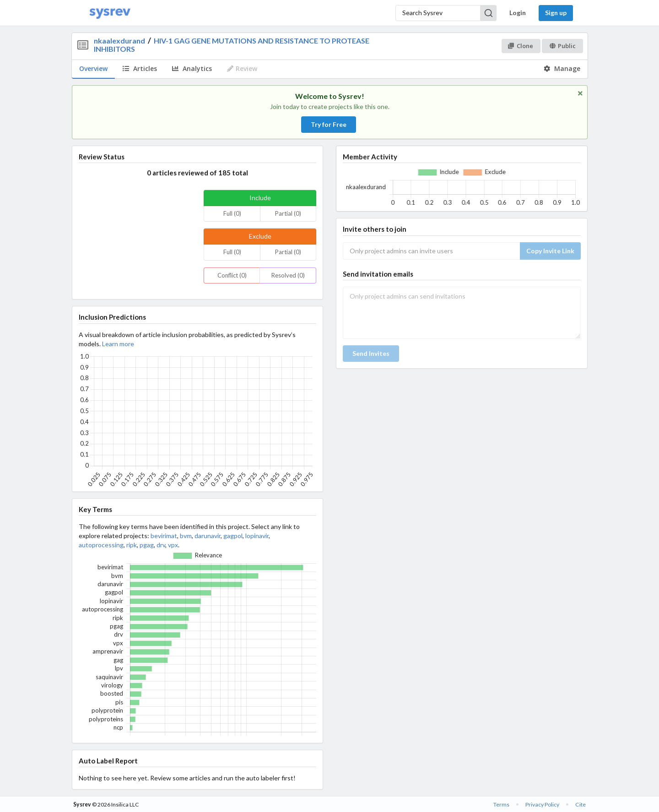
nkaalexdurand (119, 41)
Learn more (118, 344)
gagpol (233, 536)
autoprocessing (101, 545)
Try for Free (329, 124)
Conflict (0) (232, 275)
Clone (521, 46)
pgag (147, 545)
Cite (581, 804)
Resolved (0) (288, 275)
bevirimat (164, 536)
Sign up (556, 13)
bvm (186, 536)
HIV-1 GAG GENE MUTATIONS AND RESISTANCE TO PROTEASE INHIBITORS (231, 45)
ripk (132, 545)
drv (161, 545)
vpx (173, 545)
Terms (501, 804)
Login (518, 13)
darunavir (208, 536)
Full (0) (232, 213)
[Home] (110, 13)
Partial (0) (288, 213)
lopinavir (257, 536)
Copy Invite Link (550, 251)
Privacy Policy (542, 804)
